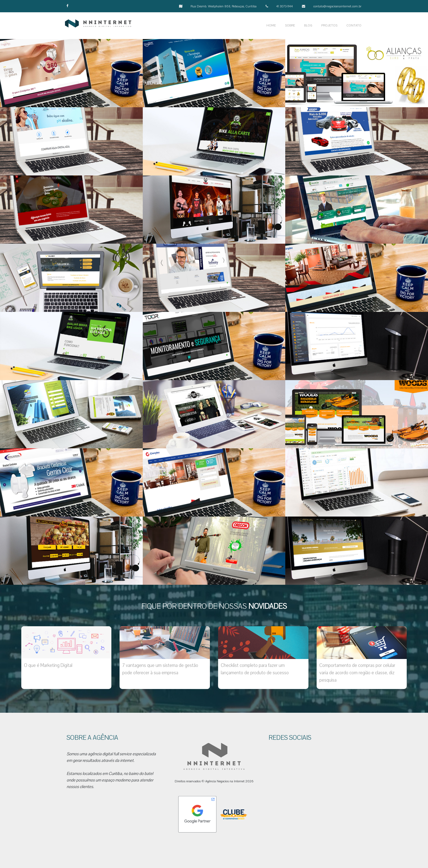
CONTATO (354, 26)
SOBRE (290, 26)
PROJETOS (329, 26)
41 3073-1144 (285, 6)
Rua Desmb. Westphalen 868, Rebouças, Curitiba (224, 6)
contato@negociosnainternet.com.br (337, 6)
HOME (271, 26)
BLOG (308, 26)
